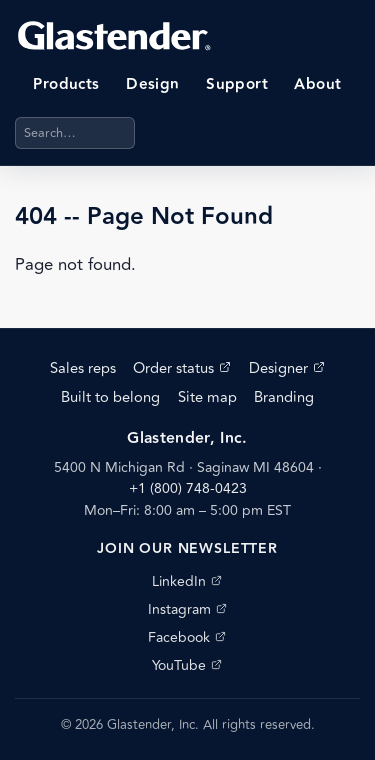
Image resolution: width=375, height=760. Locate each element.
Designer (287, 368)
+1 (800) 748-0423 (188, 488)
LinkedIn (187, 581)
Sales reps (83, 368)
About (317, 84)
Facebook (187, 637)
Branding (284, 397)
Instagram (187, 609)
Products (66, 84)
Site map (207, 397)
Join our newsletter (187, 549)
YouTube (187, 665)
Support (237, 84)
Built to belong (110, 397)
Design (153, 84)
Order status (182, 368)
